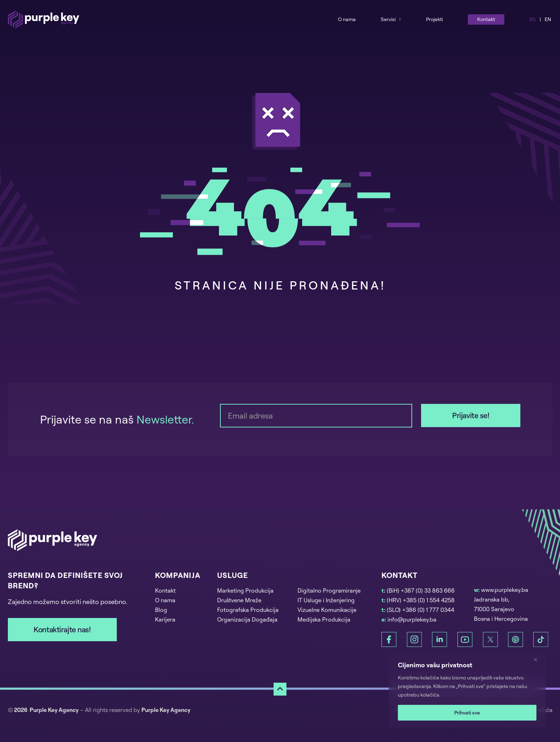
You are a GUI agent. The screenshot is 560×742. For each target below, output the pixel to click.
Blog (161, 610)
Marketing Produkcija (245, 590)
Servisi (388, 19)
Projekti (434, 19)
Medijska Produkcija (324, 619)
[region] (467, 691)
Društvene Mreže (239, 600)
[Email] (316, 416)
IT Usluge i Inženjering (326, 600)
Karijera (165, 619)
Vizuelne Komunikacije (327, 610)
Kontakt (486, 19)
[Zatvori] (538, 659)
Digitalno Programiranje (329, 590)
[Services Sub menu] (400, 19)
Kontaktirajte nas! (62, 629)
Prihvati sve (467, 713)
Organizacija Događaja (247, 619)
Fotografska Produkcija (248, 610)
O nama (347, 19)
